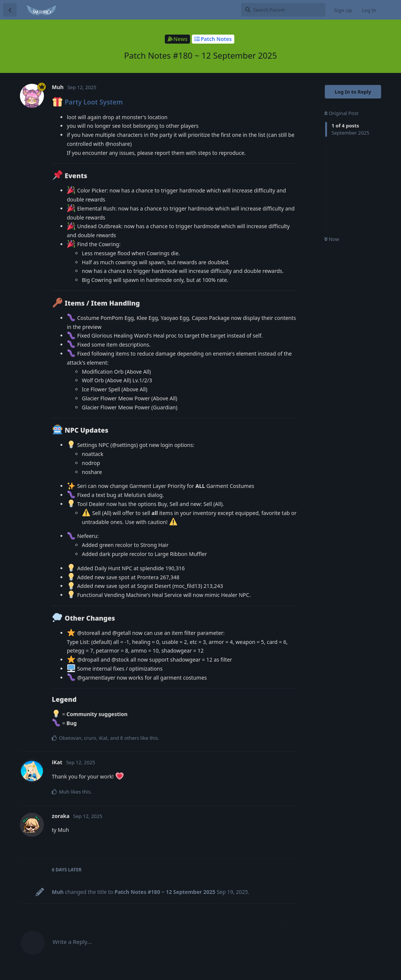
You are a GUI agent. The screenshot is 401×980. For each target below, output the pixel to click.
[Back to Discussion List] (10, 10)
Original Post (341, 113)
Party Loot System (94, 102)
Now (332, 239)
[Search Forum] (283, 10)
